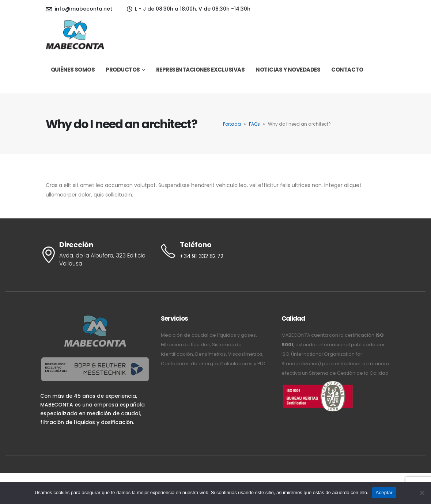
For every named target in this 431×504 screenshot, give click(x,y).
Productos (123, 70)
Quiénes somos (73, 70)
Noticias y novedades (288, 70)
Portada (232, 124)
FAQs (254, 124)
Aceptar (384, 492)
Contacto (347, 70)
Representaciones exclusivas (201, 70)
